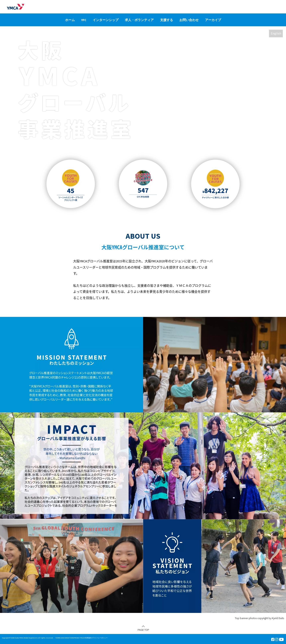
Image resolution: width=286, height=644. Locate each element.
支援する (167, 20)
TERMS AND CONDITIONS (65, 638)
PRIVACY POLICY (79, 638)
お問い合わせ (189, 20)
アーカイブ (213, 20)
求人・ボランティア (139, 20)
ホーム (70, 20)
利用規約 (88, 638)
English (276, 33)
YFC (84, 20)
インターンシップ (106, 20)
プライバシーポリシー (100, 638)
